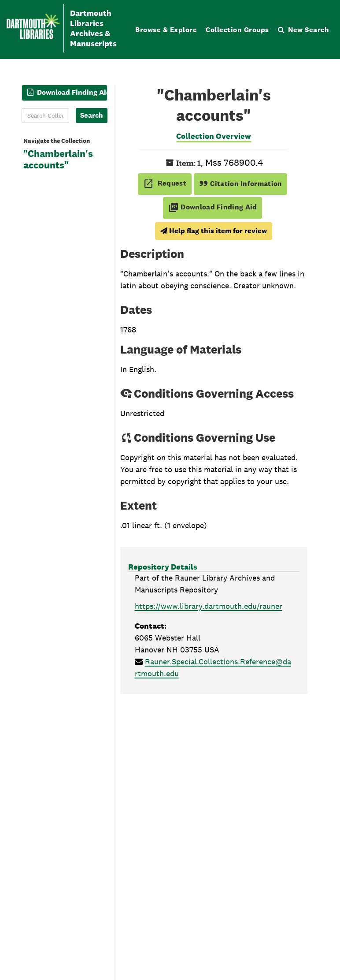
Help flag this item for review (214, 231)
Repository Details (163, 567)
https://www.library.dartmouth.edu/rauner (209, 606)
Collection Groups (237, 30)
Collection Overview (214, 136)
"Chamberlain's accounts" (58, 160)
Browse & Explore (166, 30)
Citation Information (241, 184)
